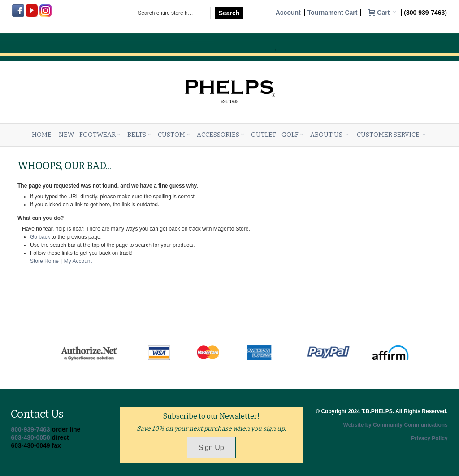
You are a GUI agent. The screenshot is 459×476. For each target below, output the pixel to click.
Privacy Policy (429, 438)
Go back (40, 237)
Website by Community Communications (396, 425)
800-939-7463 (30, 429)
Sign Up (211, 448)
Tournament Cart (333, 13)
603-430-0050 (30, 437)
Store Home (44, 261)
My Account (78, 261)
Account (288, 13)
